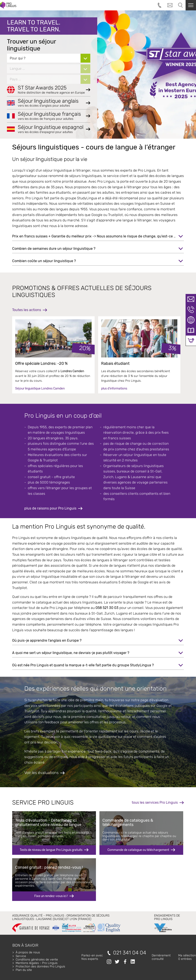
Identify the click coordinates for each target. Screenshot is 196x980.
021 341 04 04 (130, 953)
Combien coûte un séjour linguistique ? (44, 261)
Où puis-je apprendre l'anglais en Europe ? (47, 640)
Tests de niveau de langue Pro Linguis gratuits (51, 850)
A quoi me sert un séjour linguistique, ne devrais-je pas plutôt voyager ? (71, 653)
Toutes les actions (27, 310)
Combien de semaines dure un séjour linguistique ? (54, 249)
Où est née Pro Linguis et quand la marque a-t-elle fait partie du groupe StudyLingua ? (83, 665)
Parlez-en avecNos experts (92, 957)
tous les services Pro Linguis (155, 802)
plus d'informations (114, 389)
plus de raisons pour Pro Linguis (50, 508)
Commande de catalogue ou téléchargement (138, 850)
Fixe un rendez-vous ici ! (51, 896)
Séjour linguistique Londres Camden (40, 389)
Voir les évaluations (41, 773)
